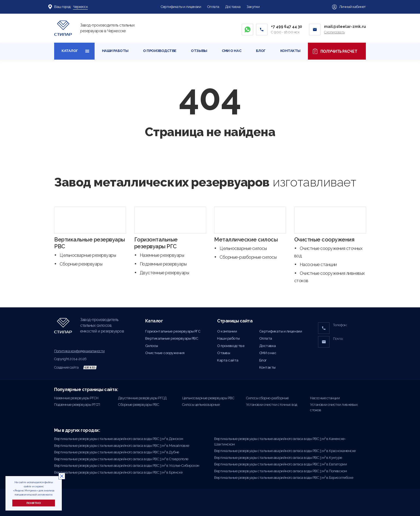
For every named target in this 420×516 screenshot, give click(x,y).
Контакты (290, 51)
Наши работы (115, 51)
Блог (261, 51)
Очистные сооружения (324, 240)
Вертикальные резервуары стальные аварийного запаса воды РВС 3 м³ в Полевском (280, 471)
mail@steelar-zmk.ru (345, 27)
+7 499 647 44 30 (287, 27)
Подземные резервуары (163, 264)
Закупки (253, 7)
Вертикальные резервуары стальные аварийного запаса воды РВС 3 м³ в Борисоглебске (284, 478)
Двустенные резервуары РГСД (142, 398)
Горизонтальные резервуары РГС (156, 243)
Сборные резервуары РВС (138, 405)
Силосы (152, 346)
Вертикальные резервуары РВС (172, 338)
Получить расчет (337, 51)
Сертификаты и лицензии (181, 7)
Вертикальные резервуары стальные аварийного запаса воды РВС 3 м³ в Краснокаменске (285, 451)
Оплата (213, 7)
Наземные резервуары (162, 255)
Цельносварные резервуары (88, 255)
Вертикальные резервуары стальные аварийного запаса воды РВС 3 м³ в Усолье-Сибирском (127, 466)
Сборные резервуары (81, 264)
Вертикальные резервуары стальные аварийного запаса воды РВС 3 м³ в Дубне (117, 452)
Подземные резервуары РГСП (77, 405)
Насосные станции (318, 265)
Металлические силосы (246, 240)
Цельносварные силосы (243, 248)
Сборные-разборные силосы (248, 257)
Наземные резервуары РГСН (76, 398)
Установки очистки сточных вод (272, 405)
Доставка (233, 7)
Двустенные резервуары (164, 273)
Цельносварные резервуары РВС (208, 398)
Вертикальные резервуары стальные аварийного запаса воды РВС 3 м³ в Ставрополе (121, 459)
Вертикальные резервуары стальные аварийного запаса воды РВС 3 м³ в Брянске (118, 472)
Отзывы (199, 51)
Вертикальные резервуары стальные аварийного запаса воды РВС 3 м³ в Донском (119, 439)
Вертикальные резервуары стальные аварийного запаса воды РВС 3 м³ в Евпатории (280, 464)
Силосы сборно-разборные (267, 398)
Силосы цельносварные (201, 405)
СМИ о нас (231, 51)
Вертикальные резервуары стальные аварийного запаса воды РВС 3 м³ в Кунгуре (278, 458)
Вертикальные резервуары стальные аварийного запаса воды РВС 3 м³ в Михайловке (122, 446)
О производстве (160, 51)
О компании (227, 331)
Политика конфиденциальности (79, 351)
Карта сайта (228, 360)
